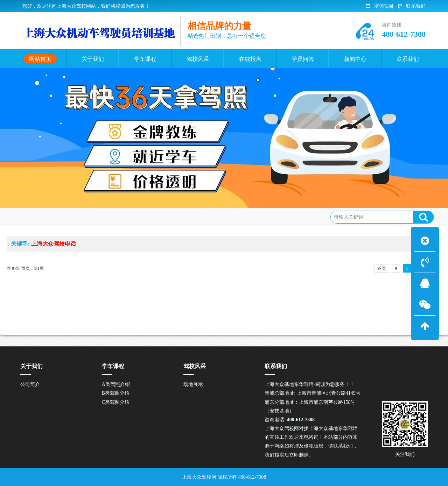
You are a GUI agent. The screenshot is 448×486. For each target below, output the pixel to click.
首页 (382, 268)
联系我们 (412, 6)
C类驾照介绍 (116, 402)
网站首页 (57, 216)
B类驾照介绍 (116, 393)
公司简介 (30, 384)
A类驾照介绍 (116, 384)
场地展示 (193, 384)
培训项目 (380, 6)
